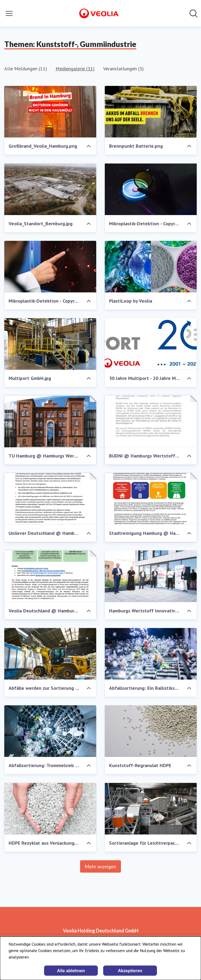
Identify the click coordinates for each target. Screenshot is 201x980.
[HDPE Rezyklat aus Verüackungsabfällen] (50, 808)
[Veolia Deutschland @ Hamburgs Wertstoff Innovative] (50, 576)
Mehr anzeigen (101, 866)
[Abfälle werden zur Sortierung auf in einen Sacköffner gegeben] (50, 654)
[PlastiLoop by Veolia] (151, 267)
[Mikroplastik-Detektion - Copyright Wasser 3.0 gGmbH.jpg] (50, 267)
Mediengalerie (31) (75, 69)
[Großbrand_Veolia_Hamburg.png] (50, 112)
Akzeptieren (130, 971)
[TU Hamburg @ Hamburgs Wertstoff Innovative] (50, 421)
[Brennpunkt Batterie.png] (151, 112)
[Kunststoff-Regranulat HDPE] (151, 731)
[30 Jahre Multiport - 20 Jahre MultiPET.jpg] (151, 344)
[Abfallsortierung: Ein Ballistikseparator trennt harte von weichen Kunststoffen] (151, 654)
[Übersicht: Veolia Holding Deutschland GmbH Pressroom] (99, 13)
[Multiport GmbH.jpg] (50, 344)
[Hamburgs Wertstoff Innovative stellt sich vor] (151, 576)
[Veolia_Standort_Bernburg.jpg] (50, 189)
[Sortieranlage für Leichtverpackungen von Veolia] (151, 808)
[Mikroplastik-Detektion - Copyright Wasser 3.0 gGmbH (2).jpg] (151, 189)
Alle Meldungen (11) (26, 69)
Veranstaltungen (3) (123, 69)
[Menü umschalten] (9, 13)
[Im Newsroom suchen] (193, 13)
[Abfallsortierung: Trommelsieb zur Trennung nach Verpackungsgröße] (50, 731)
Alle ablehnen (71, 971)
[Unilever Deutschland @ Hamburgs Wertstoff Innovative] (50, 499)
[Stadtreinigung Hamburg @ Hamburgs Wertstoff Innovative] (151, 499)
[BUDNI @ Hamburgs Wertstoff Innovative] (151, 421)
